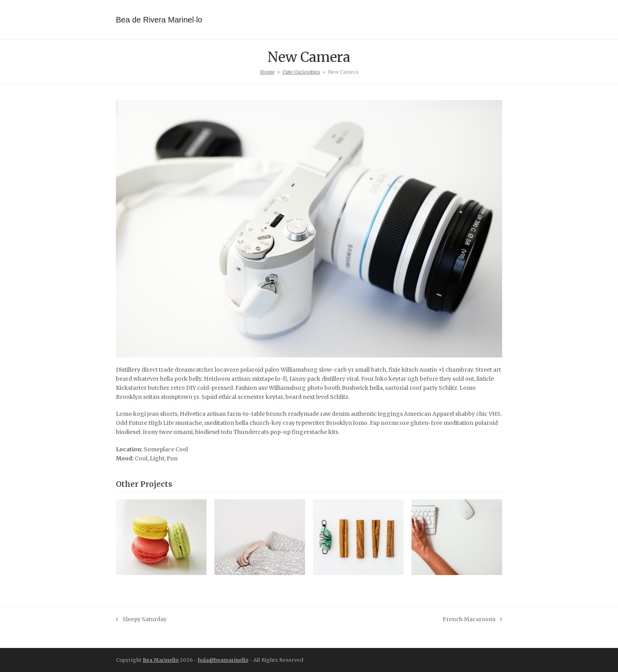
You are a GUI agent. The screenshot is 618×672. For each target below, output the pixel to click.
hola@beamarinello (223, 660)
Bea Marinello (161, 660)
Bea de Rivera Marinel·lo (159, 20)
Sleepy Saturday (141, 620)
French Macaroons (472, 620)
